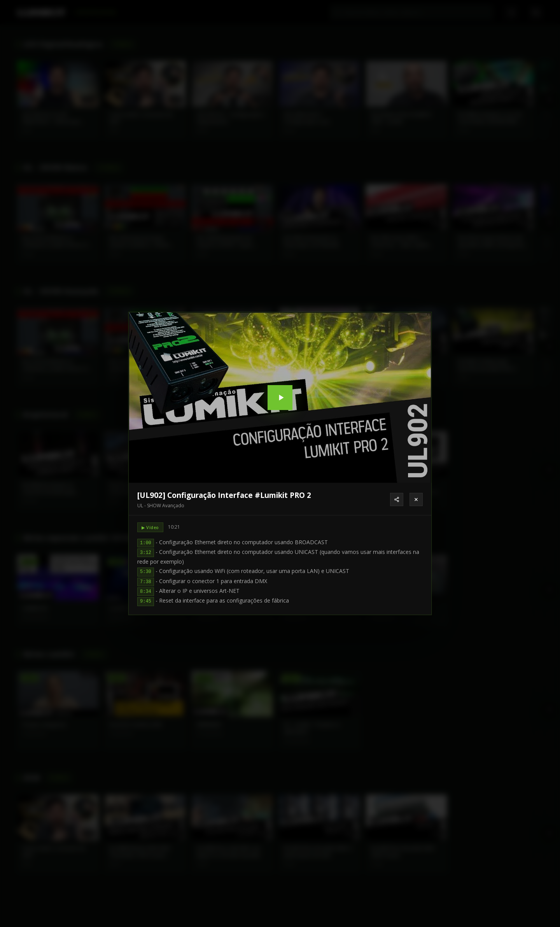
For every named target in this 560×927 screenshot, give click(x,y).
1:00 (146, 543)
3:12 (146, 553)
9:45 (146, 602)
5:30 (146, 572)
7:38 (146, 582)
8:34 (146, 592)
